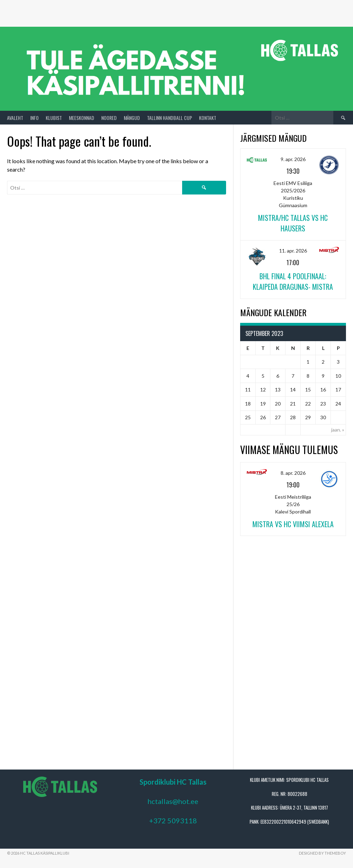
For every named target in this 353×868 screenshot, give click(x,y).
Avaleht (15, 118)
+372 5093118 (173, 821)
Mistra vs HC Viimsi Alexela (293, 524)
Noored (109, 118)
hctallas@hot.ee (173, 801)
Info (34, 118)
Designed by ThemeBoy (322, 853)
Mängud (132, 118)
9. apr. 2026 (293, 159)
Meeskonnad (82, 118)
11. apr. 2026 (293, 251)
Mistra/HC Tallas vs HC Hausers (293, 223)
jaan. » (338, 430)
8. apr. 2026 (293, 473)
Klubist (54, 118)
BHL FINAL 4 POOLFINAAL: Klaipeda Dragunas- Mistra (293, 281)
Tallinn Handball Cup (169, 118)
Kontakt (208, 118)
